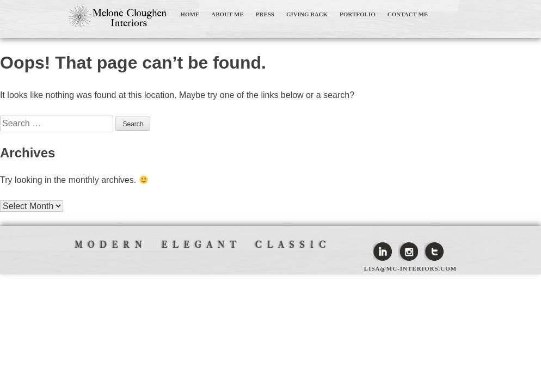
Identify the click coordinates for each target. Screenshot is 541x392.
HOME (190, 14)
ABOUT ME (227, 14)
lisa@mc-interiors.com (410, 268)
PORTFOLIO (358, 14)
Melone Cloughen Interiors (118, 17)
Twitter (434, 252)
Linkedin (383, 252)
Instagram (408, 252)
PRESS (265, 14)
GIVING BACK (307, 14)
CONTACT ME (408, 14)
